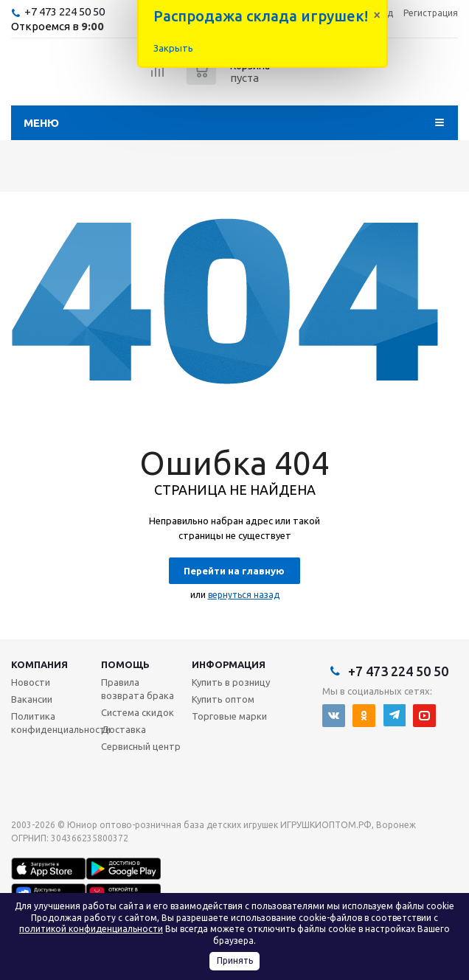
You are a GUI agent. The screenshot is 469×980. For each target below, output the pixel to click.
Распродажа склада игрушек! (261, 16)
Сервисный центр (141, 746)
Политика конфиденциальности (61, 723)
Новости (31, 682)
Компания (39, 664)
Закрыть (173, 48)
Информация (229, 664)
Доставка (124, 729)
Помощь (125, 664)
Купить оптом (223, 699)
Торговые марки (229, 716)
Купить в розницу (231, 682)
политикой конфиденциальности (91, 929)
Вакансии (32, 699)
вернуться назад (244, 595)
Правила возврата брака (138, 689)
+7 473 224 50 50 (65, 11)
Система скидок (138, 712)
